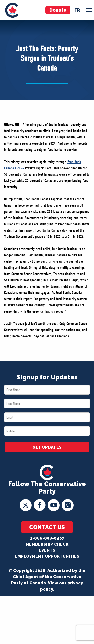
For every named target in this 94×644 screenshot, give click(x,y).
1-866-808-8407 (47, 538)
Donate (58, 10)
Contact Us (47, 527)
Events (47, 550)
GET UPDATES (47, 447)
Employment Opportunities (47, 556)
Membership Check (47, 544)
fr (77, 10)
